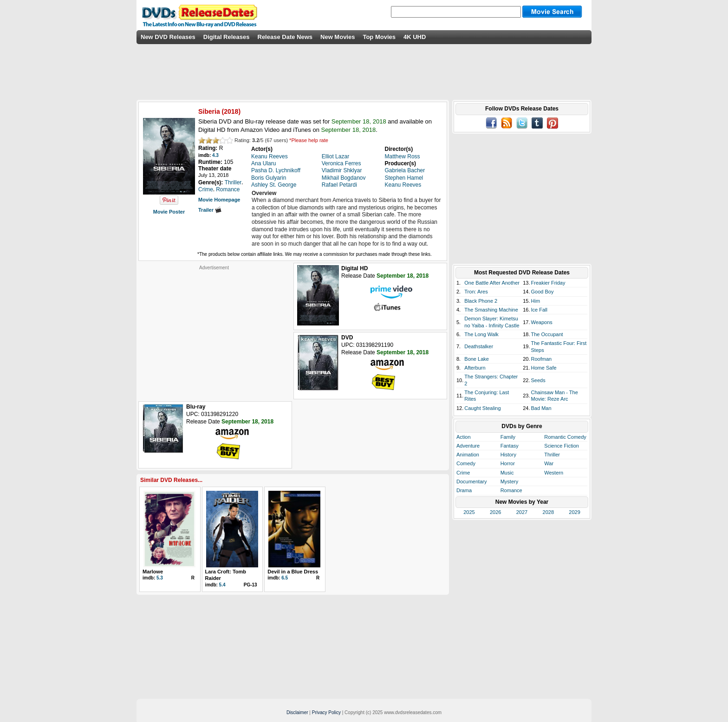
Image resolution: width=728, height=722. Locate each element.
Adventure (468, 446)
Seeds (538, 380)
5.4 (222, 585)
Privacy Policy (326, 712)
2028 (548, 512)
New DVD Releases (168, 37)
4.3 (215, 155)
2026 (495, 512)
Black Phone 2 (481, 301)
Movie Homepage (219, 200)
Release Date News (285, 37)
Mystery (510, 481)
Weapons (542, 322)
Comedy (466, 463)
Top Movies (379, 37)
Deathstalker (479, 346)
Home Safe (544, 368)
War (549, 463)
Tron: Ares (476, 292)
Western (554, 473)
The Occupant (547, 334)
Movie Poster (169, 212)
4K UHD (415, 37)
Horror (508, 463)
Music (507, 473)
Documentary (471, 481)
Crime (463, 473)
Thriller (552, 455)
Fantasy (510, 446)
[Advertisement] (214, 329)
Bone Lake (477, 359)
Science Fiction (562, 446)
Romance (511, 490)
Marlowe (153, 572)
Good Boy (543, 292)
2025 (469, 512)
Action (464, 437)
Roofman (542, 359)
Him (536, 301)
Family (508, 437)
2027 (522, 512)
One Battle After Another (492, 283)
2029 (574, 512)
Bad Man (541, 408)
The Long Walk (481, 334)
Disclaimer (297, 712)
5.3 (160, 578)
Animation (468, 455)
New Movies (338, 37)
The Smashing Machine (491, 310)
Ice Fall (539, 310)
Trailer (210, 210)
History (508, 455)
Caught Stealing (482, 408)
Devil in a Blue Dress (293, 572)
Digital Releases (227, 37)
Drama (464, 490)
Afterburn (475, 368)
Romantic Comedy (565, 437)
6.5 (285, 578)
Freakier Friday (548, 283)
